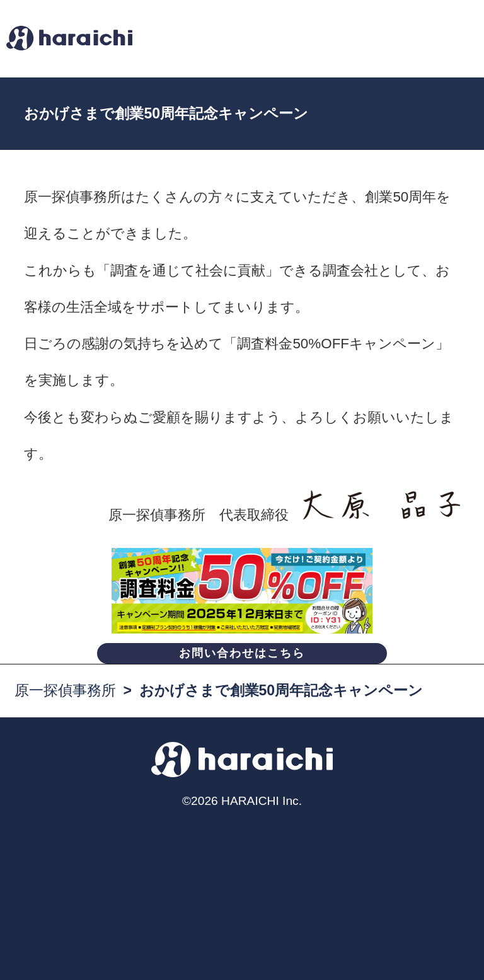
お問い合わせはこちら (242, 653)
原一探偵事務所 (65, 690)
